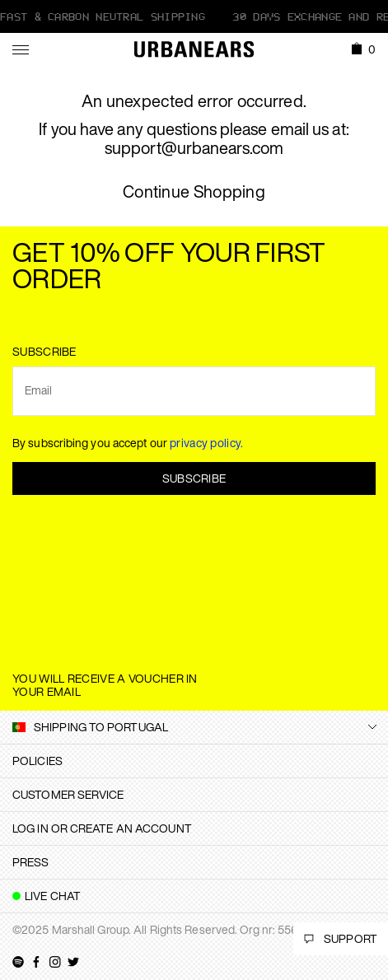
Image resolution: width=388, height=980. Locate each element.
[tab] (194, 761)
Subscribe (194, 478)
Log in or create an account (102, 828)
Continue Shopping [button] (194, 192)
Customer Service (68, 794)
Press (31, 862)
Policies (37, 761)
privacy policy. (207, 443)
